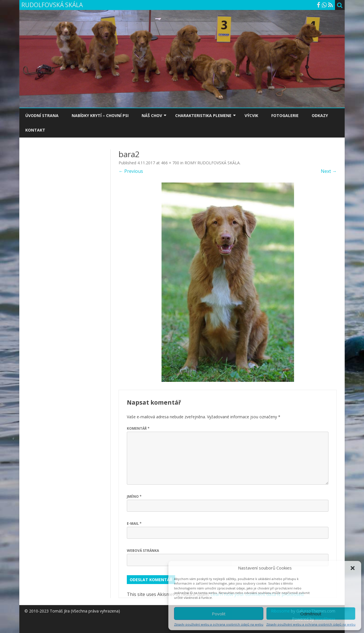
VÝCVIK (251, 115)
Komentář (138, 428)
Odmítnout (311, 614)
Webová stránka (143, 551)
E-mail (134, 524)
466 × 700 (170, 163)
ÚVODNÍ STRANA (42, 115)
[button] (353, 568)
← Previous (131, 171)
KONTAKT (35, 130)
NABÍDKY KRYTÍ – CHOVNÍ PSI (100, 115)
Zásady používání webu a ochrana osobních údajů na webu (219, 624)
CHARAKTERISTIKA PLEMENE (203, 115)
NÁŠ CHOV (152, 115)
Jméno (134, 496)
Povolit (219, 614)
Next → (329, 171)
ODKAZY (320, 115)
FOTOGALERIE (285, 115)
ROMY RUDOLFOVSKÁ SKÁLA (212, 163)
